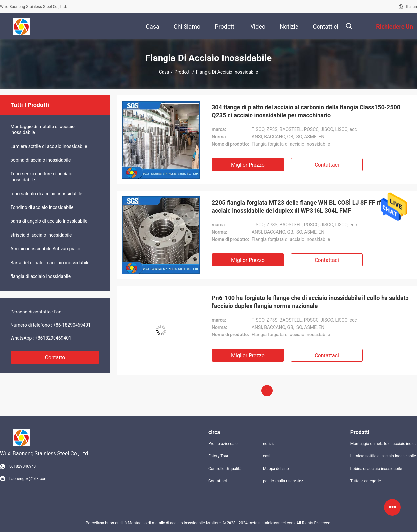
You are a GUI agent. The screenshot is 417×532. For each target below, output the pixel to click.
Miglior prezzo (248, 165)
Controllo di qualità (225, 469)
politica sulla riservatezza (285, 481)
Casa (164, 72)
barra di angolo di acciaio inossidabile (49, 221)
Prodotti (183, 72)
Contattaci (327, 165)
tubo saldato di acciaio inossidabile (46, 194)
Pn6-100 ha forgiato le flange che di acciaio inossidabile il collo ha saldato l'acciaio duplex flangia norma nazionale (310, 302)
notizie (269, 444)
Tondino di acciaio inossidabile (42, 207)
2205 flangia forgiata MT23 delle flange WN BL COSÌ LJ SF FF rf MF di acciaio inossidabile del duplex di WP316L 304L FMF (304, 207)
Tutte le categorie (366, 481)
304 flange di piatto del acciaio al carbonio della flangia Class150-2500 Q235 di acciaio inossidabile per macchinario (306, 111)
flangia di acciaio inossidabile (41, 276)
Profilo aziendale (223, 444)
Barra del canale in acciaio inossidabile (50, 263)
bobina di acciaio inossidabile (41, 160)
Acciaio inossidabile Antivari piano (45, 249)
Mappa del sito (276, 469)
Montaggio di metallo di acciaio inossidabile (43, 129)
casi (267, 456)
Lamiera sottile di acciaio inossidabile (49, 146)
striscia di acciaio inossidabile (41, 235)
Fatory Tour (218, 456)
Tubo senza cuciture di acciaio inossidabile (41, 177)
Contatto (55, 357)
